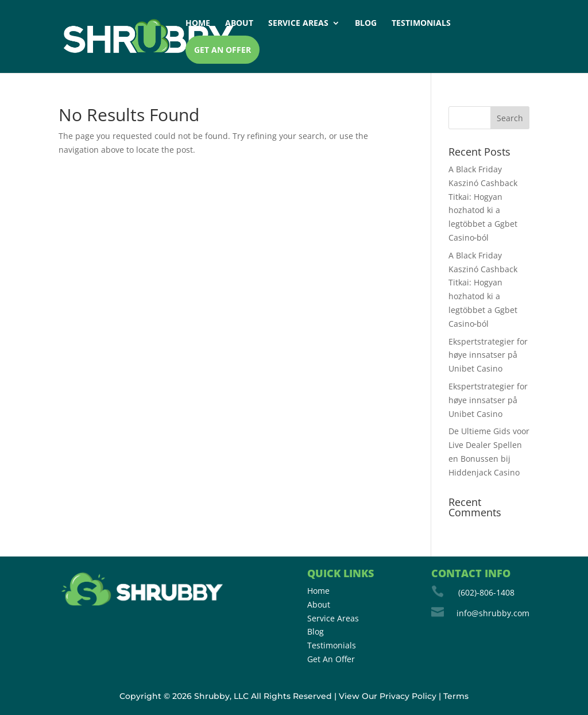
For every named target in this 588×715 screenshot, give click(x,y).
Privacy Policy (408, 696)
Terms (456, 696)
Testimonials (421, 24)
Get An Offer (331, 659)
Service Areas (298, 24)
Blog (366, 24)
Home (198, 24)
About (239, 24)
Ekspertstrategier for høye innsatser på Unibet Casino (488, 355)
